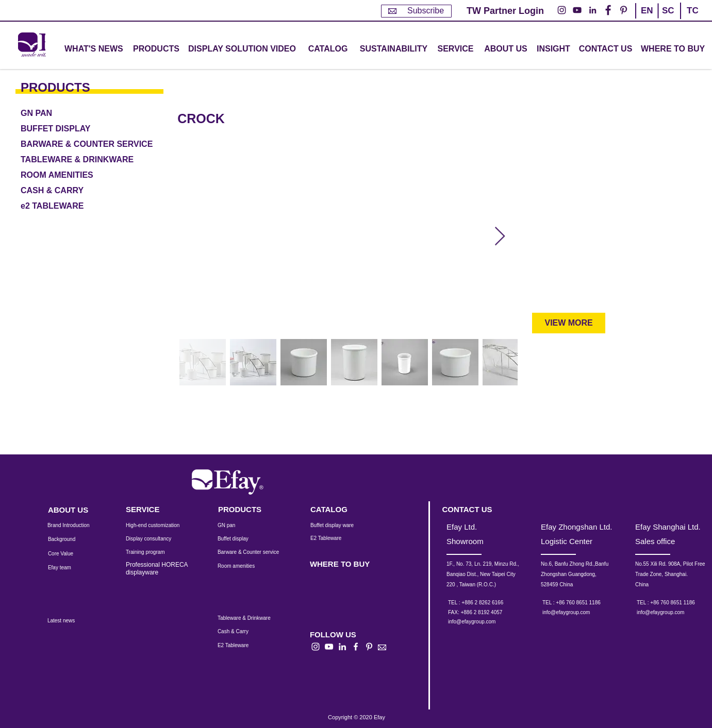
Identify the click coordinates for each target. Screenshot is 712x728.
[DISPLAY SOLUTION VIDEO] (242, 49)
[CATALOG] (328, 49)
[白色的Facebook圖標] (356, 647)
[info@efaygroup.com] (482, 622)
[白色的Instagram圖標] (316, 647)
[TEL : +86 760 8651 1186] (584, 603)
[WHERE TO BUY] (673, 49)
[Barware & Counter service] (261, 552)
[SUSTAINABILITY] (394, 49)
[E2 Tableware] (339, 538)
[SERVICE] (154, 509)
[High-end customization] (159, 526)
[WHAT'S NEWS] (95, 49)
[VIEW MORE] (569, 323)
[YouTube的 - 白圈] (577, 10)
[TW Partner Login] (505, 11)
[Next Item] (500, 237)
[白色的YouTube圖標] (329, 647)
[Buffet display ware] (339, 526)
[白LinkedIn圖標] (342, 647)
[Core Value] (68, 554)
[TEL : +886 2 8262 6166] (490, 603)
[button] (156, 49)
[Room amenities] (241, 566)
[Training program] (152, 552)
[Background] (70, 539)
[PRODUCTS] (71, 87)
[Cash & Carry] (240, 632)
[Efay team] (68, 568)
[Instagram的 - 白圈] (562, 10)
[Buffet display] (241, 539)
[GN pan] (241, 526)
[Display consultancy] (154, 539)
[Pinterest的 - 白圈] (624, 10)
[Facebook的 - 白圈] (608, 10)
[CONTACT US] (606, 49)
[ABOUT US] (506, 49)
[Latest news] (72, 621)
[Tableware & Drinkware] (253, 618)
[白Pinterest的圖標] (369, 647)
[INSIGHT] (555, 49)
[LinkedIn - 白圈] (593, 10)
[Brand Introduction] (75, 526)
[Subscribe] (416, 11)
